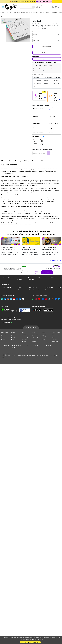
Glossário (6, 345)
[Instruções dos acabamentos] (47, 65)
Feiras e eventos (56, 338)
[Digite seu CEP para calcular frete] (40, 153)
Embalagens (45, 336)
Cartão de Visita (5, 334)
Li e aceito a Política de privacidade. (30, 642)
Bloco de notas (35, 336)
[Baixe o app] (38, 7)
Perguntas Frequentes (31, 279)
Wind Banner (14, 338)
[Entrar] (46, 7)
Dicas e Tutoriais (49, 287)
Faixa (13, 340)
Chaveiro (34, 342)
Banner (13, 336)
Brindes (44, 332)
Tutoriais (53, 278)
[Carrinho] (59, 7)
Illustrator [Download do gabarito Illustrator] (35, 142)
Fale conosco (7, 290)
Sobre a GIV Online (8, 287)
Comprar (47, 272)
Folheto (3, 336)
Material (35, 32)
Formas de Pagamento (8, 296)
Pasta (23, 332)
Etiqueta (13, 332)
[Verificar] (6, 310)
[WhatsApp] (53, 7)
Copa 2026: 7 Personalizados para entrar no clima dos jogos (30, 249)
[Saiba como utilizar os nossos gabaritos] (43, 137)
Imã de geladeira (25, 336)
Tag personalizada (26, 338)
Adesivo (3, 340)
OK (48, 153)
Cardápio (44, 340)
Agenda (44, 338)
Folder (3, 338)
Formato (35, 38)
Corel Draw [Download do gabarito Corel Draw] (42, 142)
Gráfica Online (4, 332)
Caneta (33, 340)
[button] (47, 29)
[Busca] (33, 7)
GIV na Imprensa (42, 278)
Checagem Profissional (20, 279)
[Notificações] (56, 7)
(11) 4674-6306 (7, 322)
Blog (19, 290)
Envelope (24, 334)
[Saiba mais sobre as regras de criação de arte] (45, 98)
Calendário (44, 334)
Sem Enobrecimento (47, 53)
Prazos (47, 290)
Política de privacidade (38, 640)
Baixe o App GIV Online (38, 306)
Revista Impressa (56, 332)
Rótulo (13, 334)
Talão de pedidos (36, 338)
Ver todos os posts (55, 260)
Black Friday (55, 342)
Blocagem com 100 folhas (47, 59)
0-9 (19, 348)
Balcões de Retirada (9, 278)
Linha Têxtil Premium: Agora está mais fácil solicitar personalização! (50, 249)
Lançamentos (55, 340)
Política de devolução (34, 290)
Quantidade (25, 270)
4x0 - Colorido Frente (47, 47)
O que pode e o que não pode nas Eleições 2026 (9, 248)
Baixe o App (21, 287)
